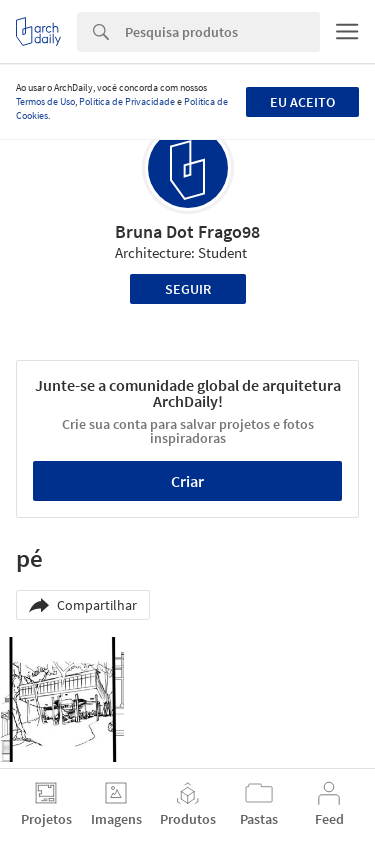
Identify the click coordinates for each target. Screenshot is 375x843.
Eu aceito (302, 102)
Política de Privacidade (127, 101)
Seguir (188, 289)
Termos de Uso (45, 101)
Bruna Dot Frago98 (187, 231)
